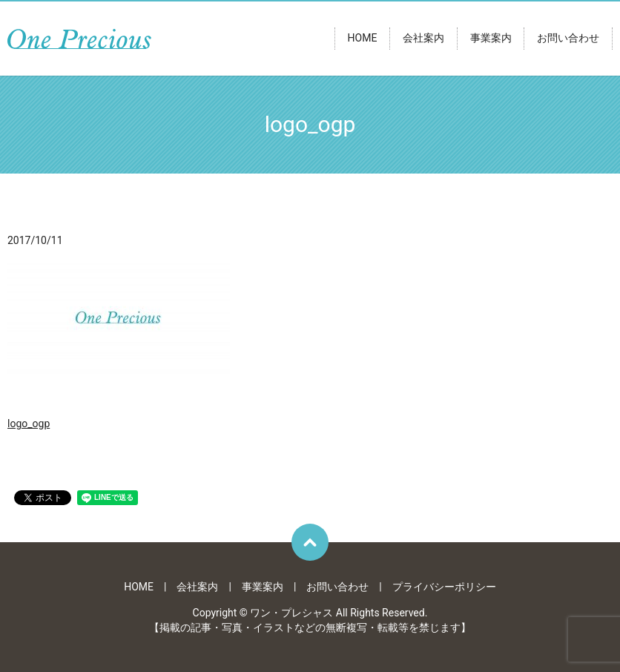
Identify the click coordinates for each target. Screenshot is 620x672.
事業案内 (491, 39)
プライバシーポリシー (444, 587)
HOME (363, 39)
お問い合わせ (568, 39)
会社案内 (423, 39)
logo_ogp (29, 424)
